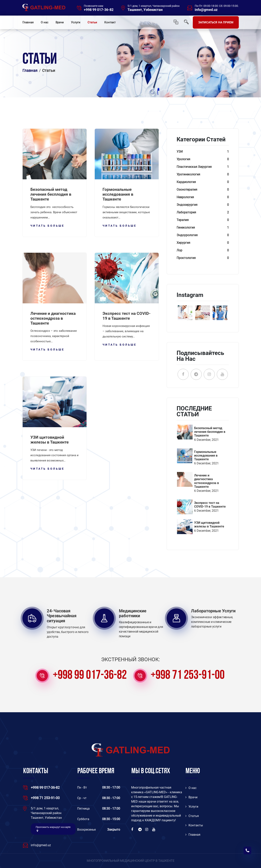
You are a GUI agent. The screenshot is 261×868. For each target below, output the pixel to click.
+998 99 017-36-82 (99, 10)
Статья (192, 816)
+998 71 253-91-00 (188, 676)
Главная (28, 22)
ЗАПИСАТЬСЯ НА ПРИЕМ (216, 22)
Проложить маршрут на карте (53, 829)
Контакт (110, 22)
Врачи (60, 22)
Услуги (76, 22)
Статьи (92, 22)
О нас (45, 22)
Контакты (194, 825)
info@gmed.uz (206, 10)
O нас (191, 788)
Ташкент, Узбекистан (145, 10)
